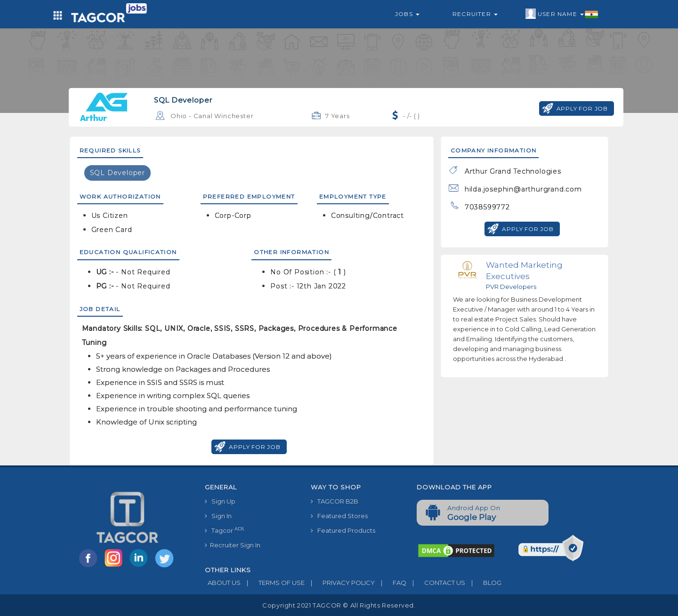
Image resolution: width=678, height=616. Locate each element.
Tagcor (224, 530)
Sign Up (220, 501)
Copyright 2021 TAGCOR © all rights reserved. (339, 605)
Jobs (407, 14)
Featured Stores (339, 516)
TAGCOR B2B (335, 501)
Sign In (218, 516)
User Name (562, 14)
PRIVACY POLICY (340, 583)
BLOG (483, 583)
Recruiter (475, 14)
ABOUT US (223, 583)
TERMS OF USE (273, 583)
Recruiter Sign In (233, 545)
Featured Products (343, 530)
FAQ (391, 583)
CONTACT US (436, 583)
